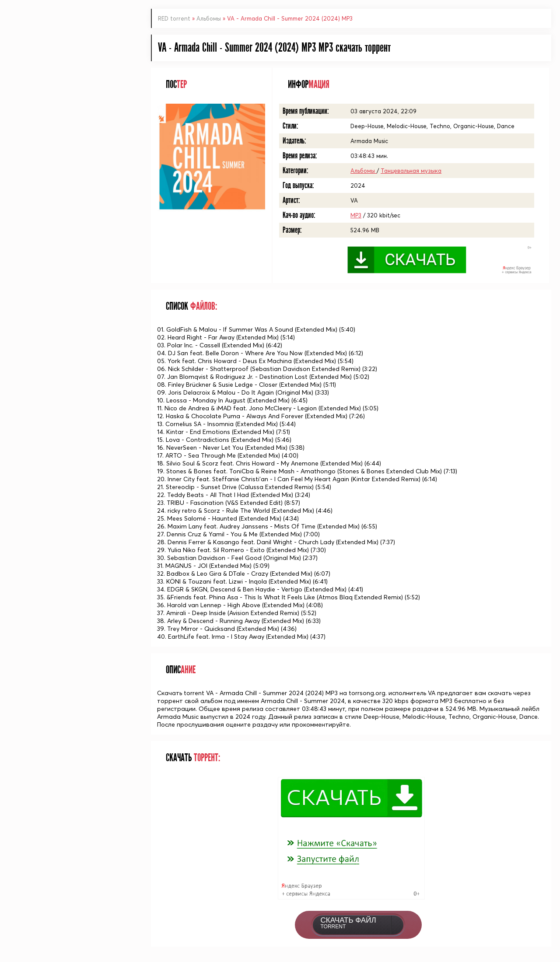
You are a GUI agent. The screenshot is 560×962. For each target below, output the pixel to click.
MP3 (356, 215)
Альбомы (210, 18)
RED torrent (174, 18)
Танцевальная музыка (411, 171)
